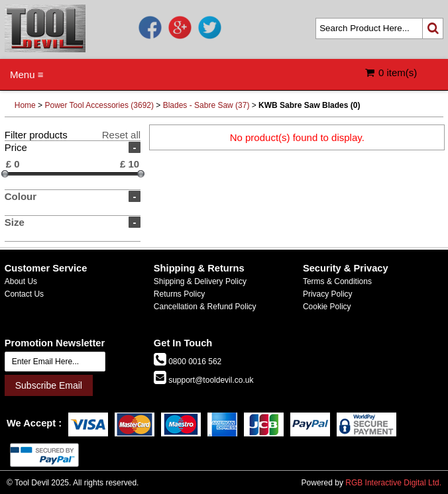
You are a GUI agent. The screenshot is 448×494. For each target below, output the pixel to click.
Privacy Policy (328, 294)
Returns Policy (179, 294)
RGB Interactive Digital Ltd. (393, 483)
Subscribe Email (49, 385)
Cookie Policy (327, 307)
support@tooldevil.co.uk (210, 380)
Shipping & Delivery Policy (200, 281)
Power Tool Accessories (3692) (99, 105)
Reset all (121, 135)
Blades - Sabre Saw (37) (206, 105)
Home (25, 105)
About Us (21, 281)
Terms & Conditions (337, 281)
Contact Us (24, 294)
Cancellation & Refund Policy (205, 307)
